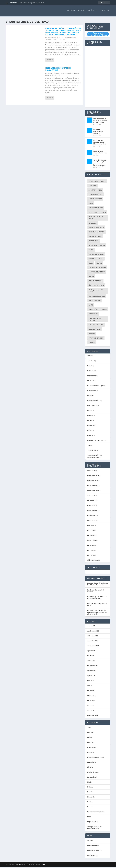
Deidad (90, 367)
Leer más (50, 61)
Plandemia (91, 427)
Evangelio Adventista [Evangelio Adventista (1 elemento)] (97, 233)
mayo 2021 (91, 547)
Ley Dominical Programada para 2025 (32, 3)
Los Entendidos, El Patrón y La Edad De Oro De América (100, 122)
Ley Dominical (92, 407)
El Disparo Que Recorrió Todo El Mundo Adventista (100, 144)
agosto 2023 (91, 497)
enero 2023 (91, 507)
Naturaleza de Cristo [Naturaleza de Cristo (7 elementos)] (97, 297)
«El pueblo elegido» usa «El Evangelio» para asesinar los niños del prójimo (100, 164)
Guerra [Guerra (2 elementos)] (102, 247)
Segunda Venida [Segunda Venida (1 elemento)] (95, 331)
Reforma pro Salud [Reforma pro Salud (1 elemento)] (96, 326)
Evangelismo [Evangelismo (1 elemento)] (94, 242)
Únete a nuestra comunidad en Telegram (97, 35)
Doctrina (90, 372)
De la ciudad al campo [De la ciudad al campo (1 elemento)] (97, 214)
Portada (71, 12)
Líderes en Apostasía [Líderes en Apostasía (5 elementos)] (96, 287)
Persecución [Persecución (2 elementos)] (93, 315)
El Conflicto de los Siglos (95, 387)
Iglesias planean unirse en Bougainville (58, 70)
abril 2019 (91, 556)
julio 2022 (91, 527)
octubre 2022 (92, 517)
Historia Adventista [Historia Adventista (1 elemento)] (96, 256)
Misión (90, 412)
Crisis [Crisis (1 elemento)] (91, 205)
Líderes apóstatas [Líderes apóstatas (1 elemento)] (95, 282)
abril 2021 (91, 552)
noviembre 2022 (93, 512)
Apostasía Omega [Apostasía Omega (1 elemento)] (95, 191)
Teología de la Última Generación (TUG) (95, 457)
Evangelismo (92, 392)
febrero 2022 (92, 542)
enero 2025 (91, 472)
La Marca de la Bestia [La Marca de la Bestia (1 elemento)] (97, 273)
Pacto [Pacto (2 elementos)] (91, 306)
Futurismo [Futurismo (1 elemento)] (93, 247)
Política (90, 432)
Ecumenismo (68, 39)
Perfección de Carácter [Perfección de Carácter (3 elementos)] (98, 311)
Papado (90, 422)
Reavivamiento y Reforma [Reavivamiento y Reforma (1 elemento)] (95, 321)
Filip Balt (50, 75)
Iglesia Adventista (74, 75)
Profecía (90, 437)
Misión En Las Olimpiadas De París (100, 153)
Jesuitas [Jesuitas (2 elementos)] (99, 264)
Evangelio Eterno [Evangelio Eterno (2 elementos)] (95, 238)
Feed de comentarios (94, 852)
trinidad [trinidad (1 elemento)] (92, 335)
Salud (89, 447)
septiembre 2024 (93, 477)
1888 (89, 357)
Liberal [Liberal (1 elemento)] (91, 278)
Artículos (93, 12)
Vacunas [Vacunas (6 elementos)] (92, 344)
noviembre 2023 (93, 487)
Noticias (81, 12)
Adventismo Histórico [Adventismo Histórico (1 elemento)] (97, 183)
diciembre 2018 (93, 561)
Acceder (90, 842)
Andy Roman (51, 39)
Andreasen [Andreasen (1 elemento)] (93, 187)
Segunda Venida (93, 452)
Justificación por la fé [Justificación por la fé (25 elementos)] (97, 269)
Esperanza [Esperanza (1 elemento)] (92, 224)
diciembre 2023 (93, 482)
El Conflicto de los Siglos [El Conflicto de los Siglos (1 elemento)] (96, 219)
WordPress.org (92, 857)
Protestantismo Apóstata (96, 442)
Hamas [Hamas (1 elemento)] (91, 251)
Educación (91, 382)
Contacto (104, 12)
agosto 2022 (91, 522)
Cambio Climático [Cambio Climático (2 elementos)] (95, 200)
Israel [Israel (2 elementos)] (91, 264)
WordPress (42, 866)
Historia (90, 397)
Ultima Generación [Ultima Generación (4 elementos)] (96, 339)
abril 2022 (91, 532)
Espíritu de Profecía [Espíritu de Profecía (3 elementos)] (96, 229)
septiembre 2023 (93, 492)
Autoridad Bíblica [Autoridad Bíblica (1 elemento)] (96, 196)
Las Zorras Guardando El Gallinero (98, 133)
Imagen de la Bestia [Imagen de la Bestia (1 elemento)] (96, 260)
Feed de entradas (93, 847)
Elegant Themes (20, 866)
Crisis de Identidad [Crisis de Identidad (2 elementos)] (96, 209)
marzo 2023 (91, 502)
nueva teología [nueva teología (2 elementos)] (95, 302)
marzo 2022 (91, 537)
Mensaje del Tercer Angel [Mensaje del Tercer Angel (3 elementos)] (96, 292)
